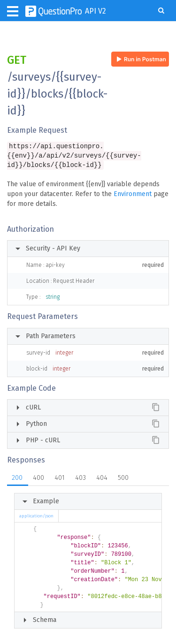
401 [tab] (60, 479)
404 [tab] (102, 479)
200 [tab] (17, 479)
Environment (133, 195)
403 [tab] (80, 479)
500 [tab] (123, 479)
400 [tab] (38, 479)
